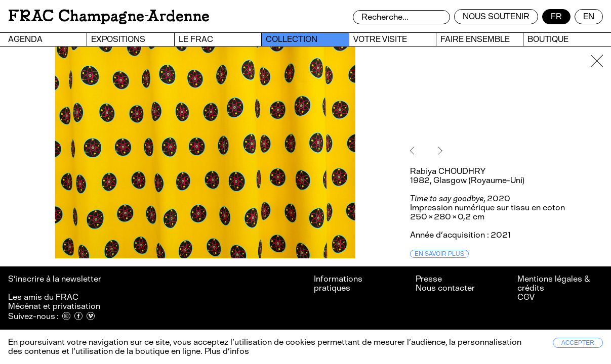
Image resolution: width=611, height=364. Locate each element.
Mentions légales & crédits (554, 283)
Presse (429, 279)
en (589, 16)
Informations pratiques (338, 283)
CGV (526, 297)
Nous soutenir (496, 16)
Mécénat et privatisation (54, 306)
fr (556, 16)
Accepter (578, 343)
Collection (292, 39)
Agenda (25, 39)
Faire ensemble (475, 39)
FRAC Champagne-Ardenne (109, 16)
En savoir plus (439, 254)
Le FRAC (196, 39)
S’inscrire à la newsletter (55, 279)
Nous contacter (445, 288)
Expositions (118, 39)
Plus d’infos (226, 351)
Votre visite (380, 39)
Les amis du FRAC (43, 297)
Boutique (548, 39)
